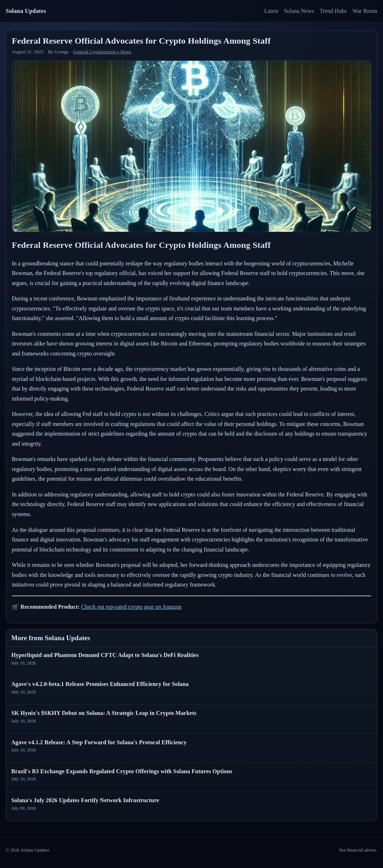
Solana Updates (26, 11)
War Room (365, 11)
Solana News (299, 11)
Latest (271, 11)
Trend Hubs (333, 11)
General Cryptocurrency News (102, 52)
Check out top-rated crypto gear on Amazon (131, 607)
